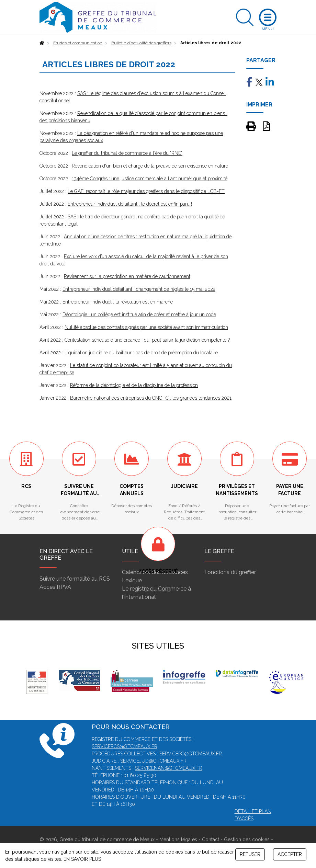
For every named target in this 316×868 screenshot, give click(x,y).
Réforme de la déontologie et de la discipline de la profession (134, 385)
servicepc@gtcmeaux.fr (191, 754)
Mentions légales (178, 840)
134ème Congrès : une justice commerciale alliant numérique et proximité (150, 179)
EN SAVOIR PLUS (82, 859)
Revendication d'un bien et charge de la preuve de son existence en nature (150, 166)
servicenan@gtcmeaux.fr (169, 768)
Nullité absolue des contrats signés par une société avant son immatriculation (146, 327)
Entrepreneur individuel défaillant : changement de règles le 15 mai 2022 (139, 289)
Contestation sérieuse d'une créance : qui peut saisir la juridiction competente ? (147, 340)
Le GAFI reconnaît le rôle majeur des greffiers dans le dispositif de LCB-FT (146, 191)
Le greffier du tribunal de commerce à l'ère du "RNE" (127, 153)
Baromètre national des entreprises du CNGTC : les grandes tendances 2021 (151, 398)
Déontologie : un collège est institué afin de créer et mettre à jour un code (139, 315)
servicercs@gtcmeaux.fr (125, 746)
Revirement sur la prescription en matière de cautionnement (127, 276)
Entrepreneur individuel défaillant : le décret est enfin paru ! (130, 204)
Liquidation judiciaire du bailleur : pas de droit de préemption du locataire (141, 353)
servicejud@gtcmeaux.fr (153, 761)
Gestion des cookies (247, 840)
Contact (211, 840)
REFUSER (250, 854)
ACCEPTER (290, 854)
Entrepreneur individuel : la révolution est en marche (118, 302)
